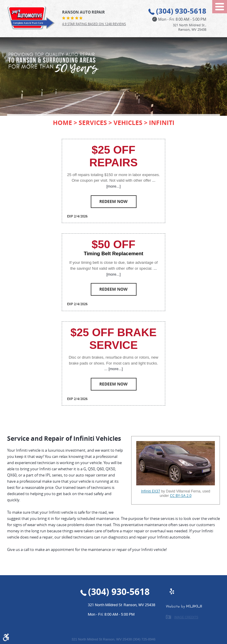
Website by (184, 606)
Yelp (172, 594)
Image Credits (186, 617)
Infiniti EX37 (151, 491)
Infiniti (162, 123)
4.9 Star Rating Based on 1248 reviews (94, 24)
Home (63, 123)
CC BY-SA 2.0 (181, 496)
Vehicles (128, 123)
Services (93, 123)
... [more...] (114, 369)
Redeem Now (113, 201)
